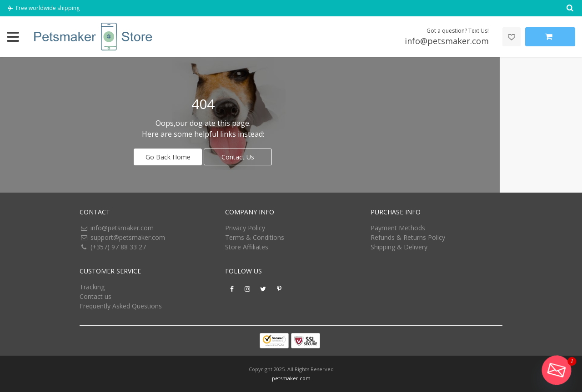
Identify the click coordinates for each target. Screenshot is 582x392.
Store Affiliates (247, 247)
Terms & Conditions (255, 237)
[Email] (557, 370)
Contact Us (238, 157)
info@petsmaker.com (122, 228)
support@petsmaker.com (128, 237)
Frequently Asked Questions (121, 306)
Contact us (95, 296)
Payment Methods (398, 228)
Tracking (92, 287)
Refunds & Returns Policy (408, 237)
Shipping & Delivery (399, 247)
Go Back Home (168, 157)
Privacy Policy (245, 228)
